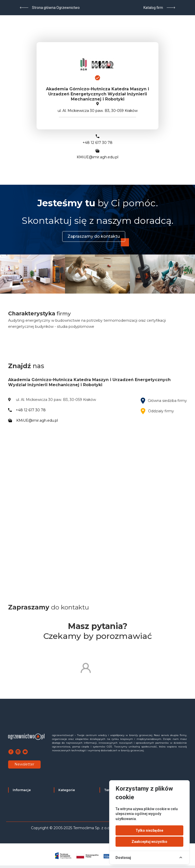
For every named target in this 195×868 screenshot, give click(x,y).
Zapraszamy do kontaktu (94, 236)
